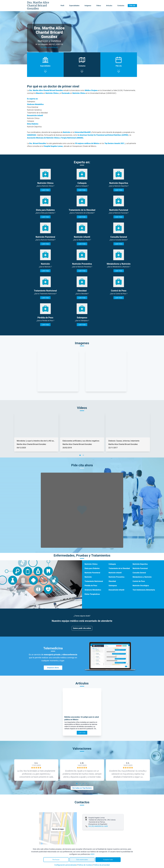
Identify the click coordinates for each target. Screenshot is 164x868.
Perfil (62, 6)
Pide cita (132, 6)
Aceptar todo (108, 860)
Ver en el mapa (58, 829)
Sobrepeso (113, 586)
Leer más (45, 190)
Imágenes (88, 6)
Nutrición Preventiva (117, 577)
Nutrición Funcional (140, 568)
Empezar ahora (53, 668)
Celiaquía (112, 564)
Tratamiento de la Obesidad (119, 568)
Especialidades (74, 6)
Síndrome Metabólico (93, 590)
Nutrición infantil (115, 573)
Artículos (109, 6)
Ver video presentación (49, 47)
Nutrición (88, 577)
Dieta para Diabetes (92, 568)
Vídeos (99, 6)
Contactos (121, 6)
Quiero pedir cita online (82, 628)
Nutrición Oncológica (141, 586)
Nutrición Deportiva (140, 564)
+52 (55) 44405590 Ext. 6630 (98, 826)
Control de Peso (139, 581)
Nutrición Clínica (91, 564)
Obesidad (112, 581)
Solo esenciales (82, 860)
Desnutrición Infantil (116, 590)
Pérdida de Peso (91, 586)
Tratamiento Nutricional (94, 581)
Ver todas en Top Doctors (82, 788)
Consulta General (139, 573)
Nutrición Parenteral (92, 573)
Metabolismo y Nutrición (142, 577)
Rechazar (56, 860)
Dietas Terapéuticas (92, 594)
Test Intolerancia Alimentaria (144, 590)
